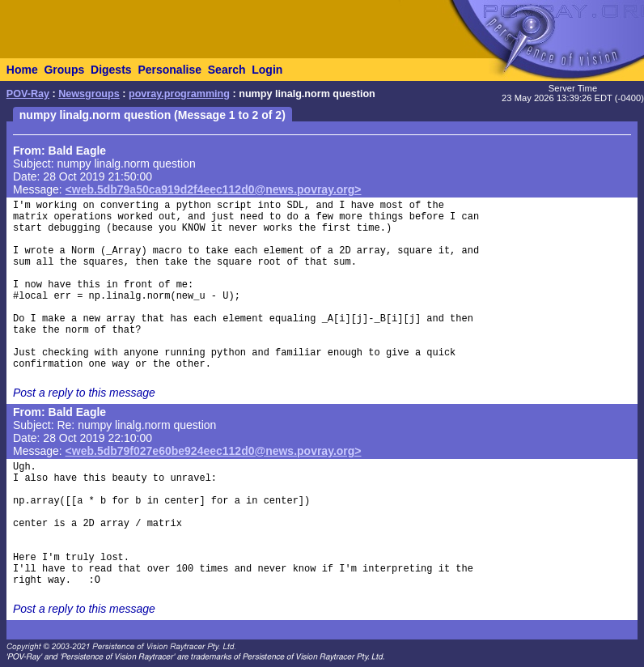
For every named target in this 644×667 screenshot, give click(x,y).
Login (267, 70)
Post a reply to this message (84, 393)
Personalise (169, 70)
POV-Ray (28, 94)
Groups (64, 70)
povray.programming (179, 94)
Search (227, 70)
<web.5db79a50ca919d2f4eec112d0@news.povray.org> (214, 189)
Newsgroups (89, 94)
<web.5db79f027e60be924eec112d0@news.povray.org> (214, 451)
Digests (111, 70)
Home (22, 70)
